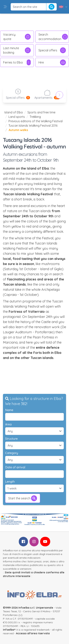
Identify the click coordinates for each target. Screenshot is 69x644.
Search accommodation (53, 37)
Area (8, 424)
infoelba (8, 630)
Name (9, 410)
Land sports (17, 117)
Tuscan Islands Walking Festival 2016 (33, 126)
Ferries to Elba (17, 62)
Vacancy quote (17, 37)
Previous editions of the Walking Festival (36, 121)
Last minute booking (17, 50)
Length (10, 482)
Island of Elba (14, 112)
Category (12, 453)
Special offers (52, 50)
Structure (11, 439)
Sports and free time (41, 112)
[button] (5, 7)
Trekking (35, 117)
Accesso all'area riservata (33, 633)
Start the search (23, 498)
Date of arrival (15, 467)
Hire (52, 62)
